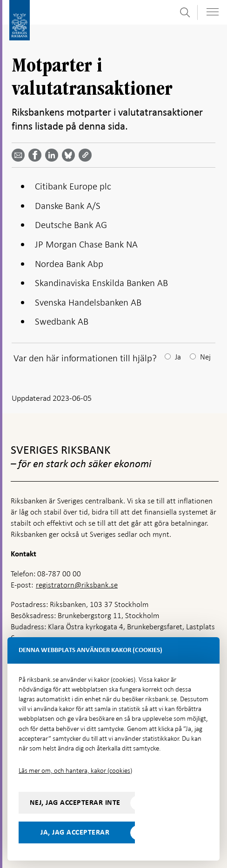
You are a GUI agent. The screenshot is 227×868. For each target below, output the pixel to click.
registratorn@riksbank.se (77, 585)
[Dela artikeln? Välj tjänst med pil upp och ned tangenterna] (53, 155)
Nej (205, 357)
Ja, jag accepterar (75, 832)
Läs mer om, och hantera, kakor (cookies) (75, 770)
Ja (178, 357)
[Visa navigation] (213, 12)
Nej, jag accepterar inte (75, 803)
